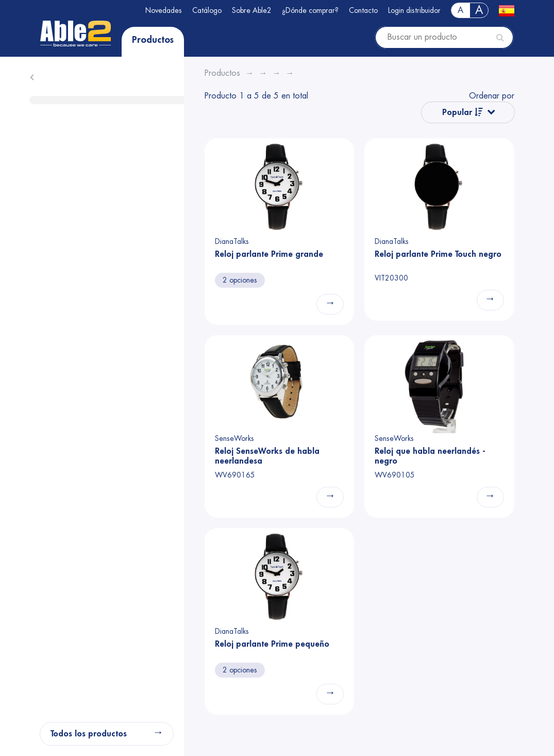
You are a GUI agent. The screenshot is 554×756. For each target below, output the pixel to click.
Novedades (164, 10)
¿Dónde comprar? (310, 10)
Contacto (363, 10)
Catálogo (207, 10)
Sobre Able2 (252, 10)
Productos (153, 40)
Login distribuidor (414, 10)
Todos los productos (89, 734)
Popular (463, 112)
